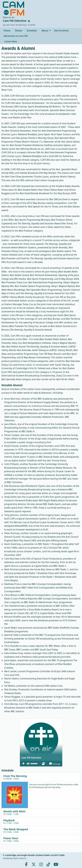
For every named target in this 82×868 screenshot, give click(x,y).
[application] (41, 764)
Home (7, 31)
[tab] (41, 777)
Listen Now (10, 41)
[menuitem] (7, 31)
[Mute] (28, 764)
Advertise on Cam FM (16, 36)
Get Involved (61, 31)
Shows (19, 31)
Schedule (32, 31)
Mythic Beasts (20, 858)
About (45, 31)
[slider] (34, 763)
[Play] (24, 764)
